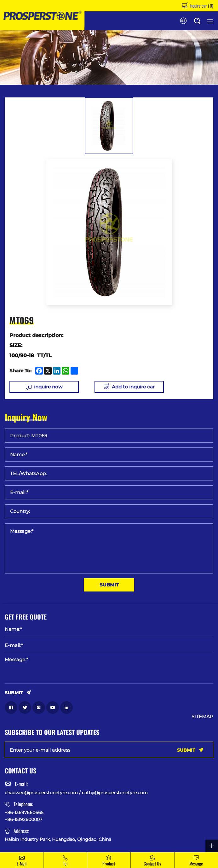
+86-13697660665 (24, 813)
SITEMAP (202, 717)
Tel (65, 863)
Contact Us (152, 863)
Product (109, 863)
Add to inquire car (133, 387)
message (196, 863)
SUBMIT (109, 585)
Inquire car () (201, 6)
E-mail (22, 863)
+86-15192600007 (23, 819)
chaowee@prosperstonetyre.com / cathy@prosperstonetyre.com (76, 793)
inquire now (48, 387)
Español (183, 21)
